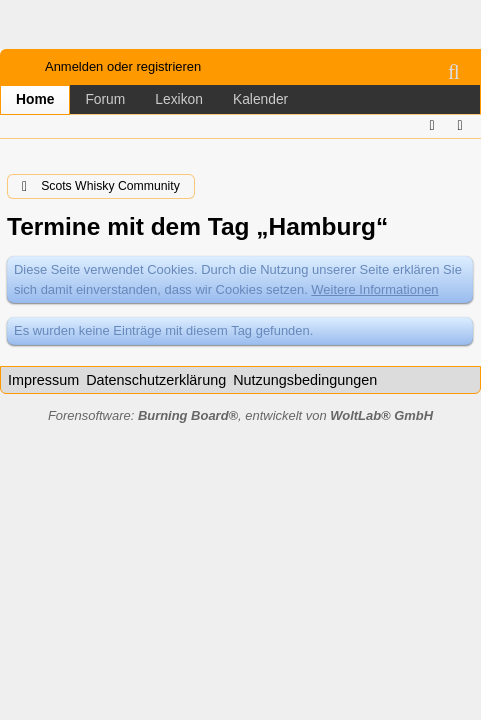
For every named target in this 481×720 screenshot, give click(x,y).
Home (35, 99)
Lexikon (179, 99)
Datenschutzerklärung (156, 380)
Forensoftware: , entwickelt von (240, 415)
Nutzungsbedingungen (305, 380)
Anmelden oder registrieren (123, 66)
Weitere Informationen (374, 289)
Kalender (260, 99)
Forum (105, 99)
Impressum (43, 380)
